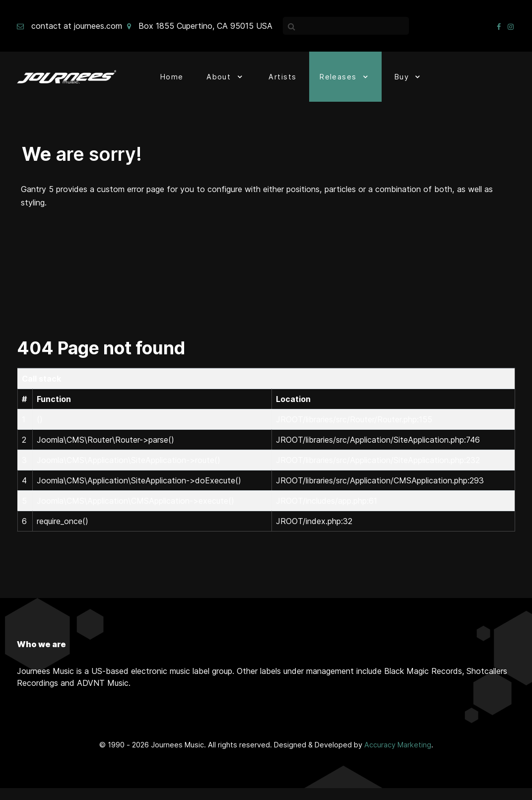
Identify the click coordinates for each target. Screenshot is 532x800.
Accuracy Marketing (398, 745)
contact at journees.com (77, 26)
